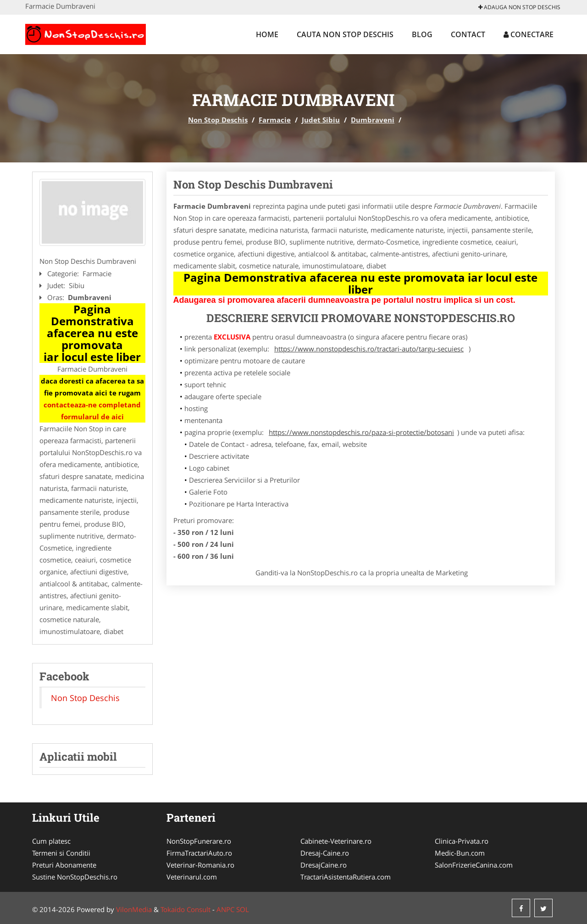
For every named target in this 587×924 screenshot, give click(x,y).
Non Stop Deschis (218, 120)
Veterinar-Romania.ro (200, 865)
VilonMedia (134, 909)
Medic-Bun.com (460, 853)
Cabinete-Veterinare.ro (336, 841)
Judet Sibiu (321, 120)
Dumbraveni (373, 120)
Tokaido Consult (186, 909)
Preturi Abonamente (64, 865)
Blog (422, 34)
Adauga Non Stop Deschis (519, 7)
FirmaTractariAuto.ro (199, 853)
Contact (468, 34)
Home (267, 34)
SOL (243, 909)
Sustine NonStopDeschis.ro (75, 877)
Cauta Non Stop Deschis (345, 34)
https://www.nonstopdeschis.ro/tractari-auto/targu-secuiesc (369, 349)
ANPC (225, 909)
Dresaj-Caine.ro (325, 853)
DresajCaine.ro (324, 865)
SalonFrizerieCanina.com (474, 865)
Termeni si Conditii (61, 853)
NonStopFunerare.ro (199, 841)
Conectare (529, 34)
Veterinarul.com (192, 877)
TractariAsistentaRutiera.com (346, 877)
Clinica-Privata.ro (462, 841)
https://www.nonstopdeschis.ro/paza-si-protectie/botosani (361, 432)
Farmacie (275, 120)
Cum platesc (51, 841)
